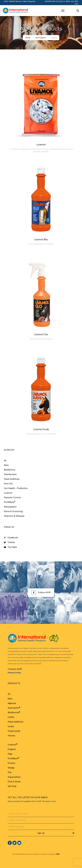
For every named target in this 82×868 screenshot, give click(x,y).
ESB (58, 854)
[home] (15, 11)
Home (28, 38)
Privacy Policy (14, 673)
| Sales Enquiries (28, 1)
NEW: (12, 1)
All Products (41, 38)
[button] (63, 11)
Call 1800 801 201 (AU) (54, 1)
